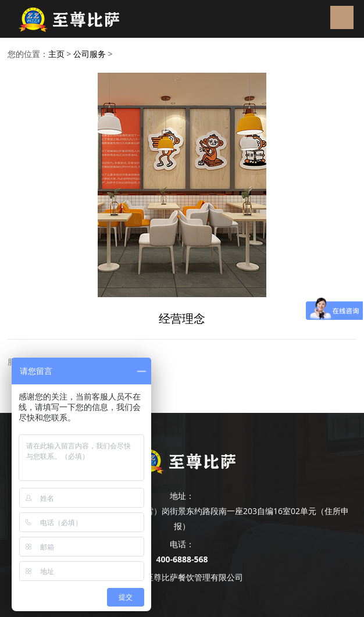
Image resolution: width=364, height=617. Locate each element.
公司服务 (90, 54)
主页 (56, 54)
